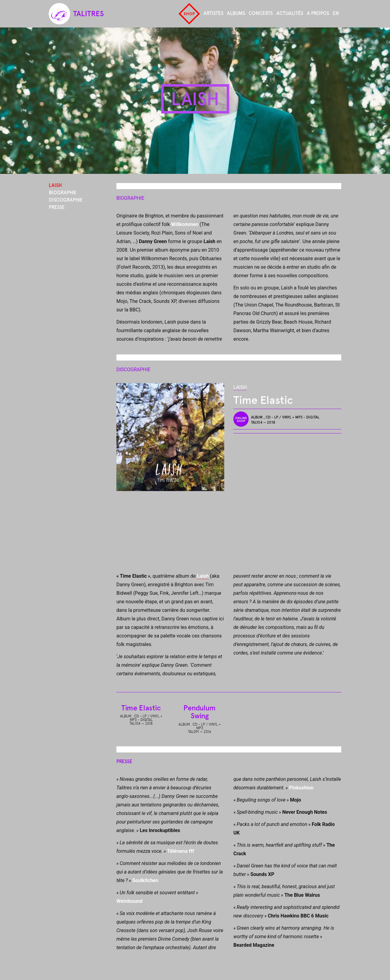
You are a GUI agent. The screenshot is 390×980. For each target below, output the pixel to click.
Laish (240, 387)
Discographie (66, 200)
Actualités (290, 13)
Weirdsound (129, 901)
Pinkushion (301, 788)
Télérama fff (180, 851)
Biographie (63, 193)
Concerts (261, 13)
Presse (57, 207)
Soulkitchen (145, 880)
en (336, 13)
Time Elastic (141, 708)
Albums (236, 13)
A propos (318, 13)
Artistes (213, 13)
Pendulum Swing (200, 712)
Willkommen (185, 224)
